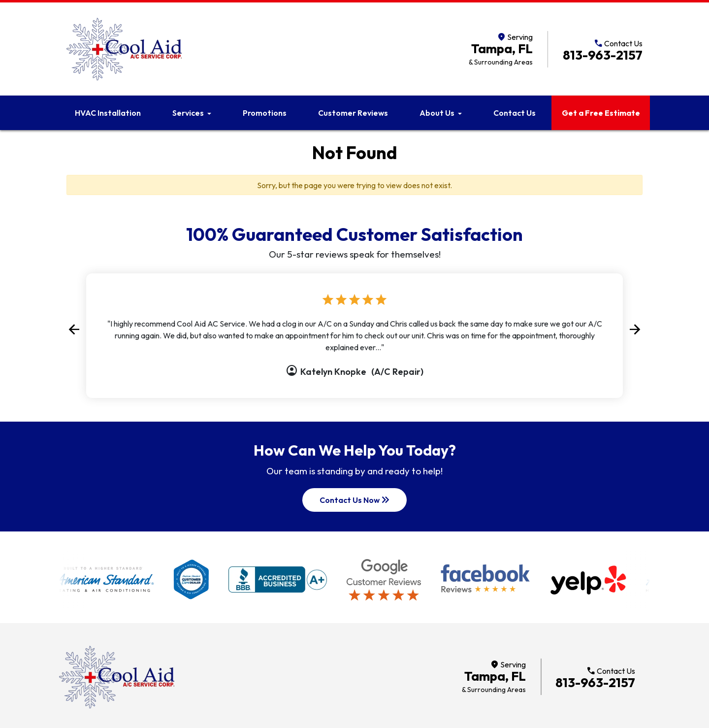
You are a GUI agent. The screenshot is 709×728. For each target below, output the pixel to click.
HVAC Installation (108, 113)
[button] (74, 330)
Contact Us (515, 113)
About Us (437, 113)
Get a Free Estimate (601, 113)
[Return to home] (117, 677)
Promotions (265, 113)
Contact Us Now (355, 500)
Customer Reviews (353, 113)
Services (188, 113)
